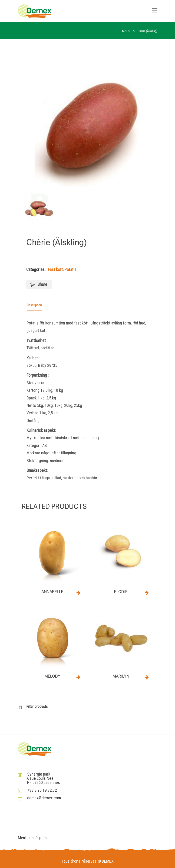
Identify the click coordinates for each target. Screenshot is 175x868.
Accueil (126, 31)
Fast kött (55, 269)
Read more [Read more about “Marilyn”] (147, 677)
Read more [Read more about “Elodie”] (147, 593)
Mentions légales (32, 838)
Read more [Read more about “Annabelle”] (79, 593)
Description (34, 305)
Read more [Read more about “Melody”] (79, 677)
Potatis (70, 269)
